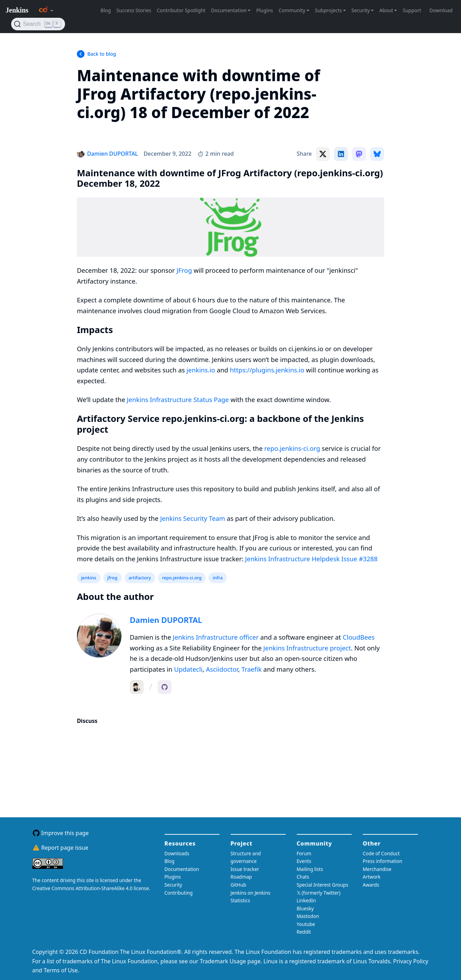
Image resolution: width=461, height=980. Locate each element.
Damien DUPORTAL (166, 620)
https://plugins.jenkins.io (267, 370)
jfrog (113, 578)
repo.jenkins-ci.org (292, 448)
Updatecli (188, 669)
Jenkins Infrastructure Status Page (178, 399)
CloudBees (359, 637)
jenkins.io (201, 370)
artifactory (140, 578)
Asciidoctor (222, 669)
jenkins (89, 578)
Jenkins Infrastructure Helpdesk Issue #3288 (312, 559)
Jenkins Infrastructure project (307, 648)
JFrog (184, 270)
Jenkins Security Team (193, 518)
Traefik (252, 669)
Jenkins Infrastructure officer (216, 637)
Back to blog (102, 54)
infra (218, 578)
